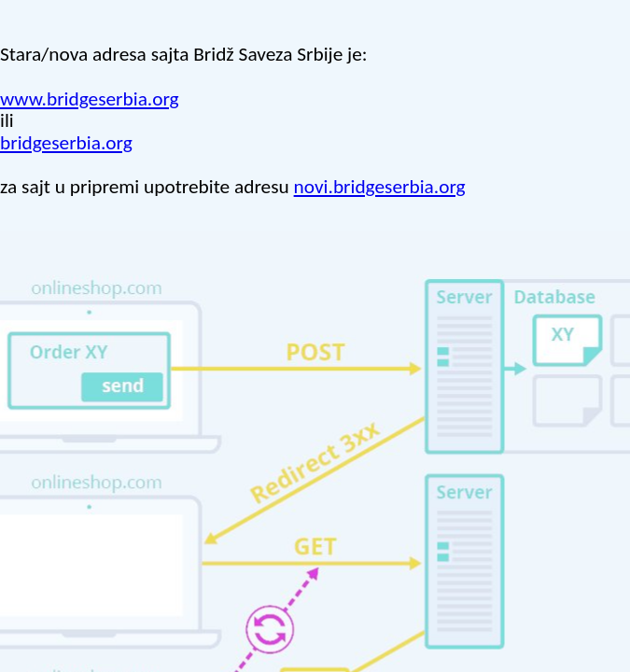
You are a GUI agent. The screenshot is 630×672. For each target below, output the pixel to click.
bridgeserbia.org (66, 143)
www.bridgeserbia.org (90, 99)
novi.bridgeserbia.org (380, 187)
